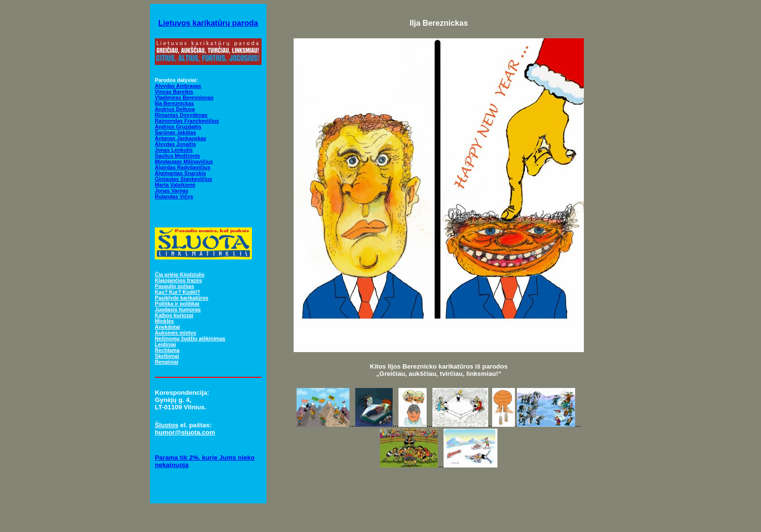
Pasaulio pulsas (174, 286)
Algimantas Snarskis (180, 173)
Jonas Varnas (172, 191)
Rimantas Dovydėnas (181, 115)
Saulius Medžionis (177, 156)
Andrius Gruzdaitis (178, 127)
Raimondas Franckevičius (187, 121)
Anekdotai (167, 327)
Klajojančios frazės (178, 280)
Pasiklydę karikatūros (182, 298)
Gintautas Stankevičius (183, 179)
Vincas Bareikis (174, 92)
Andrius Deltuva (175, 109)
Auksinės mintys (175, 333)
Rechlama (167, 350)
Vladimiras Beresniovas (184, 97)
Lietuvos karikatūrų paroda (208, 23)
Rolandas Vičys (174, 196)
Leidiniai (165, 344)
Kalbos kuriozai (174, 315)
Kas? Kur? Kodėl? (178, 292)
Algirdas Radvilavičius (182, 167)
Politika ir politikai (177, 304)
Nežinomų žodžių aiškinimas (190, 339)
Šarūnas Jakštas (175, 132)
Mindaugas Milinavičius (184, 161)
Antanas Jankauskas (181, 138)
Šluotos (167, 425)
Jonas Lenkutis (174, 150)
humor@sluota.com (185, 432)
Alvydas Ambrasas (178, 86)
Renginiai (166, 362)
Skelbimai (167, 356)
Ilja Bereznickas (174, 103)
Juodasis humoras (178, 309)
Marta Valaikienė (175, 185)
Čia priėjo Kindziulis (180, 274)
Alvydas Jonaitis (175, 144)
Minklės (164, 321)
